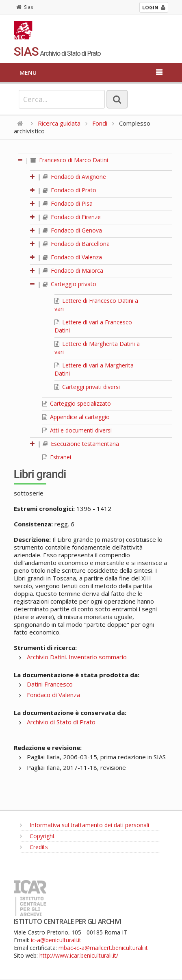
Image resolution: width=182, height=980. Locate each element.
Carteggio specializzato (77, 403)
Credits (34, 847)
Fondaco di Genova (72, 230)
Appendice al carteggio (76, 417)
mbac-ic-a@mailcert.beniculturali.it (103, 948)
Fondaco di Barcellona (76, 244)
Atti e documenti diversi (77, 430)
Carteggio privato (69, 284)
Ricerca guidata (59, 123)
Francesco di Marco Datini (69, 160)
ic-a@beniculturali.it (56, 940)
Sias (25, 7)
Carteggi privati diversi (87, 387)
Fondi (100, 123)
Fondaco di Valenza (72, 257)
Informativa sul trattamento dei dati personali (84, 825)
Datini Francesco (50, 684)
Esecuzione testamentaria (81, 444)
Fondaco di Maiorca (73, 271)
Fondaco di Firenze (72, 217)
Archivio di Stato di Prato (61, 722)
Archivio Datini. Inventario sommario (77, 657)
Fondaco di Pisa (68, 203)
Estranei (57, 457)
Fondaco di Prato (69, 190)
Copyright (37, 836)
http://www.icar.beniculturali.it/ (79, 955)
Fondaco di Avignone (74, 177)
